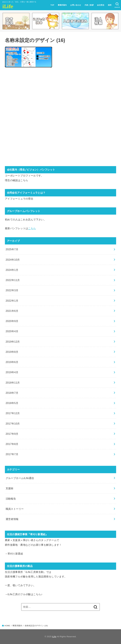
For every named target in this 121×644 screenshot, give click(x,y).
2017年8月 (12, 444)
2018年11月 (13, 383)
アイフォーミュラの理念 (19, 199)
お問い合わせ (76, 5)
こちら (24, 180)
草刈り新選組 (15, 554)
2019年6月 (12, 362)
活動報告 (11, 499)
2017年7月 (12, 454)
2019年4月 (12, 372)
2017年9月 (12, 434)
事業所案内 (62, 5)
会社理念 (101, 5)
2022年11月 (13, 280)
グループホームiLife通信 (20, 478)
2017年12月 (13, 413)
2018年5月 (12, 403)
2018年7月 (12, 393)
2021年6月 (12, 311)
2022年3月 (12, 290)
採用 (110, 5)
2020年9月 (12, 321)
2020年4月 (12, 331)
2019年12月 (13, 342)
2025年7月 (12, 249)
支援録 (10, 488)
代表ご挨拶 (89, 5)
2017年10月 (13, 424)
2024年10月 (13, 260)
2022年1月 (12, 301)
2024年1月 (12, 270)
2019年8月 (12, 352)
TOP (52, 5)
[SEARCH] (117, 5)
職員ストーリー (15, 509)
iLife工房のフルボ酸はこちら (24, 594)
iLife (8, 6)
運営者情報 (12, 519)
